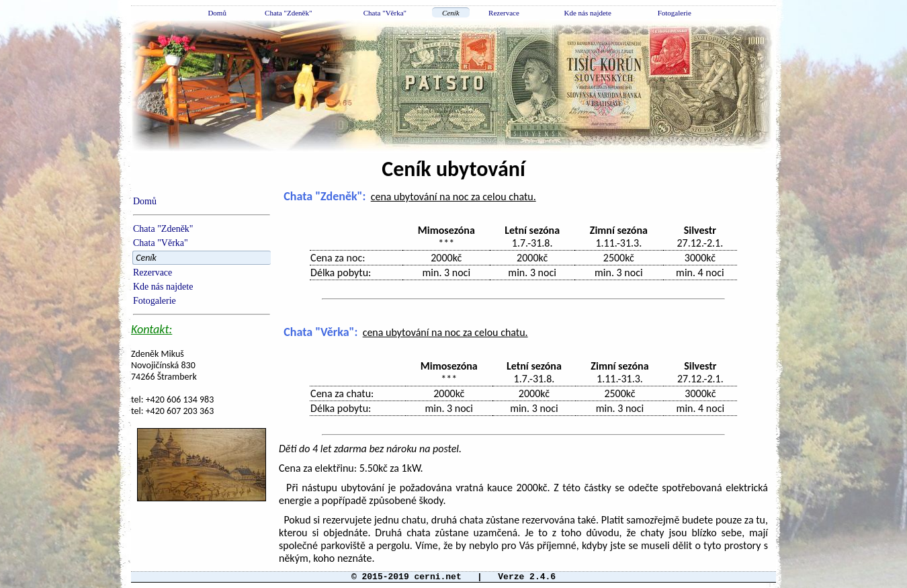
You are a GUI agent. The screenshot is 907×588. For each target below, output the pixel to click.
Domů (217, 13)
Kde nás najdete (588, 13)
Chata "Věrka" (385, 13)
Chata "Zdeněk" (288, 13)
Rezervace (504, 13)
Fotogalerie (675, 13)
